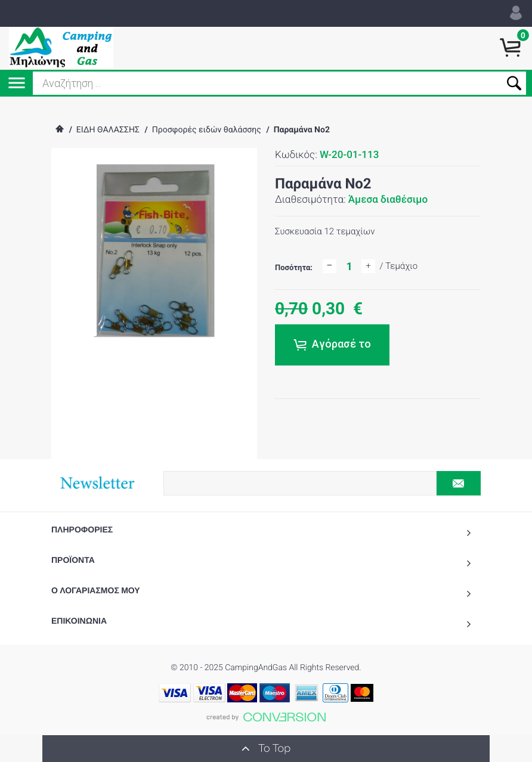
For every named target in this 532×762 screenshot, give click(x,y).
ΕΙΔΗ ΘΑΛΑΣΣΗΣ (108, 130)
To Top (266, 748)
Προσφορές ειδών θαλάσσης (207, 130)
